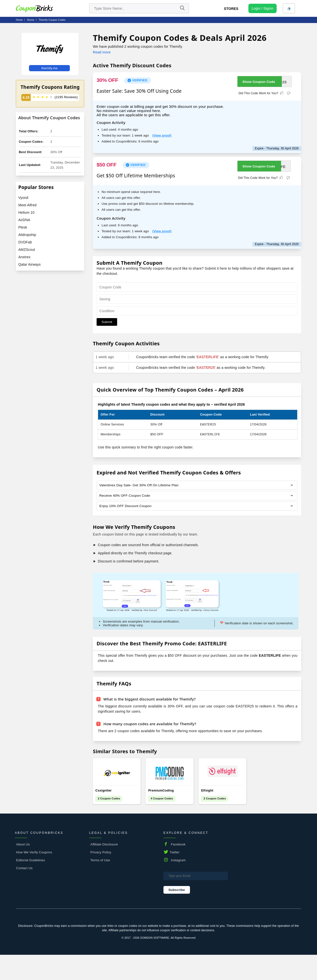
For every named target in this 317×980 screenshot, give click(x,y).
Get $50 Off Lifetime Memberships (136, 176)
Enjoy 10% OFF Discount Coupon (126, 507)
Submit (107, 322)
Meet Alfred (27, 205)
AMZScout (27, 250)
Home (19, 20)
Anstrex (24, 257)
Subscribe (177, 915)
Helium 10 (26, 212)
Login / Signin (263, 8)
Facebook (178, 870)
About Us (23, 870)
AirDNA (24, 220)
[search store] (139, 8)
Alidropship (27, 235)
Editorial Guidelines (31, 885)
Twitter (175, 877)
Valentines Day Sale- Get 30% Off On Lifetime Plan (140, 485)
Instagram (178, 885)
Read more (102, 52)
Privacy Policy (101, 877)
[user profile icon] (263, 8)
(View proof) (162, 135)
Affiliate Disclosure (104, 870)
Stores (231, 9)
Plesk (23, 227)
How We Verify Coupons (34, 877)
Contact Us (24, 893)
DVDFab (25, 242)
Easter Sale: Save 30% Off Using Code (139, 91)
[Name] (182, 8)
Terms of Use (100, 885)
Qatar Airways (29, 264)
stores (31, 20)
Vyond (23, 198)
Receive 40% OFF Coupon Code (125, 496)
